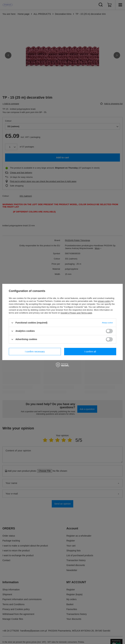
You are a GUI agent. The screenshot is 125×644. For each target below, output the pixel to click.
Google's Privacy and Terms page (76, 313)
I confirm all (90, 352)
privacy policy (104, 301)
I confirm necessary (35, 352)
